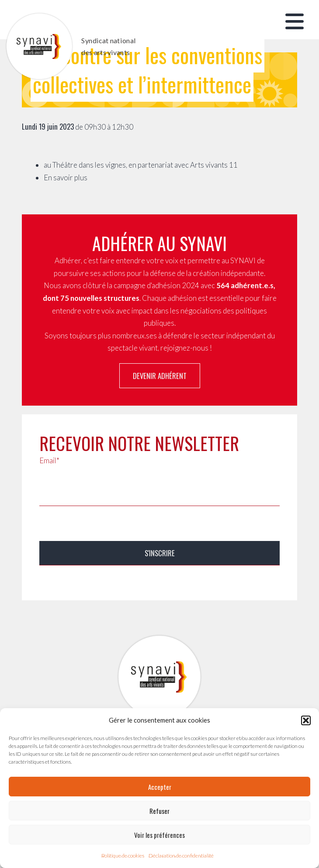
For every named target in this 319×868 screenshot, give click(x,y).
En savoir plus (66, 177)
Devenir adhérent (160, 376)
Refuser (159, 811)
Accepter (160, 787)
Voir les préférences (159, 835)
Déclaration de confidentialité (181, 856)
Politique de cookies (123, 856)
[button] (306, 720)
